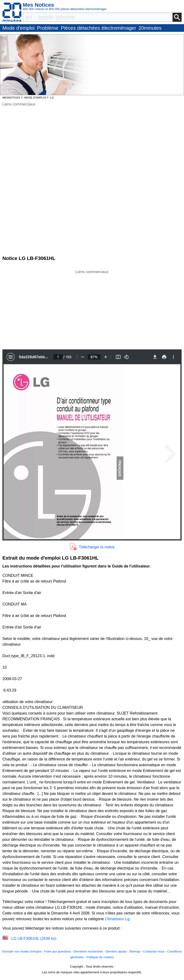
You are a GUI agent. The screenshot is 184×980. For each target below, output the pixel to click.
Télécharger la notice (97, 547)
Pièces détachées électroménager (98, 28)
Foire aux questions (57, 951)
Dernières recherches (88, 951)
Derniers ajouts (116, 951)
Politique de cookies (100, 957)
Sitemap (135, 951)
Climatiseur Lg (117, 919)
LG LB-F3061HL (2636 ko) (34, 939)
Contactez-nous (154, 951)
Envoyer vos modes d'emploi (22, 951)
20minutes (150, 28)
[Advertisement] (92, 308)
